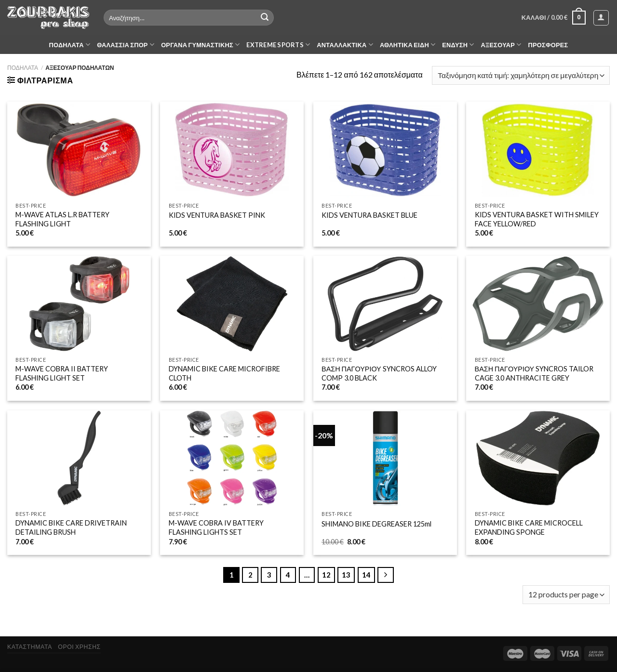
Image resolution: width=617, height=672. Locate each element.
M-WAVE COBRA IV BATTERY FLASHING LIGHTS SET (216, 527)
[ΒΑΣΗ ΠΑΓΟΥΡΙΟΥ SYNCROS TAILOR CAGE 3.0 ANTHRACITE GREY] (538, 304)
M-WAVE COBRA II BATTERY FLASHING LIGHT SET (62, 373)
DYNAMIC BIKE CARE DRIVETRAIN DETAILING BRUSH (71, 527)
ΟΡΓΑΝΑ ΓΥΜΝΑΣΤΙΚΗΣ (200, 45)
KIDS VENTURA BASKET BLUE (369, 215)
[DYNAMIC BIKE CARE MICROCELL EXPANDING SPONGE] (538, 458)
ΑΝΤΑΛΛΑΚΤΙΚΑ (345, 45)
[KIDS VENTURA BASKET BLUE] (385, 150)
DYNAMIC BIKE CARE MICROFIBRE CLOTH (224, 373)
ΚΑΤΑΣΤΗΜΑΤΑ (30, 647)
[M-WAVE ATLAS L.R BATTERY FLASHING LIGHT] (79, 150)
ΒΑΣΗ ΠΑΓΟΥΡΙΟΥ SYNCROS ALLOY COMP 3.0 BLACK (379, 373)
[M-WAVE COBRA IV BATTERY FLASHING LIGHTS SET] (232, 458)
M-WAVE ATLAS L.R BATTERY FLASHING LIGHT (62, 219)
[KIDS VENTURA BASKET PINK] (232, 150)
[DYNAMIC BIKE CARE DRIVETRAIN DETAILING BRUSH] (79, 458)
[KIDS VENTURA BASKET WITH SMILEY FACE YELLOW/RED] (538, 150)
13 (346, 575)
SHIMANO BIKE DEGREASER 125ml (376, 524)
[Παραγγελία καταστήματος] (521, 75)
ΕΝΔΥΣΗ (458, 45)
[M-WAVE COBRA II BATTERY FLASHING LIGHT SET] (79, 304)
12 (326, 575)
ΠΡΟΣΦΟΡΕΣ (548, 45)
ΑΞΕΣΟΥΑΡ (501, 45)
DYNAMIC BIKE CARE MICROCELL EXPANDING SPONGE (529, 527)
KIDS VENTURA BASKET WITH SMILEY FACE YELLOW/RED (537, 219)
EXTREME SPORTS (278, 45)
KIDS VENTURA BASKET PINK (217, 215)
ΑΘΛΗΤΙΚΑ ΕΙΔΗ (408, 45)
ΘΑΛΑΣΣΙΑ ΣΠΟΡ (126, 45)
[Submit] (265, 18)
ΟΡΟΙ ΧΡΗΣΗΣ (79, 647)
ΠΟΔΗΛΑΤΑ (70, 45)
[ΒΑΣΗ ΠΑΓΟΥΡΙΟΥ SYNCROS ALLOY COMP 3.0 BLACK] (385, 304)
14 (366, 575)
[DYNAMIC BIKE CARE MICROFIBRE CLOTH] (232, 304)
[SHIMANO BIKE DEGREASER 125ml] (385, 458)
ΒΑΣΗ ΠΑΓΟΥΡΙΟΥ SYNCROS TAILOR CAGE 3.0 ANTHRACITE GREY (534, 373)
